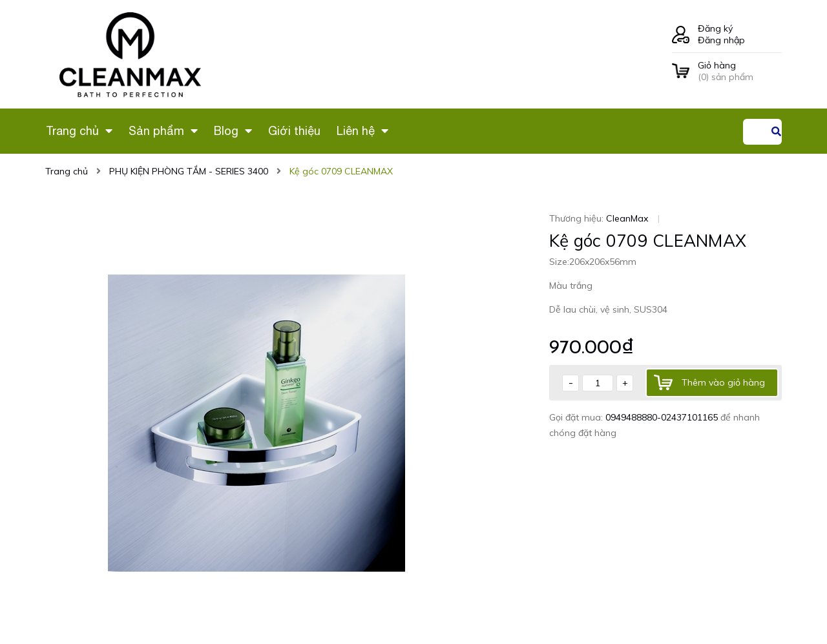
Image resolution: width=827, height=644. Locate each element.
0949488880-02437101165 (663, 417)
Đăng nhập (721, 40)
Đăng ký (715, 28)
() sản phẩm (740, 71)
